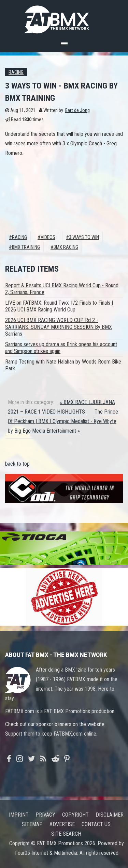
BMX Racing (66, 247)
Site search (66, 834)
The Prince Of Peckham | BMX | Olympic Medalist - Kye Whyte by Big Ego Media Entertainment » (63, 421)
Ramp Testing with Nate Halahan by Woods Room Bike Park (63, 365)
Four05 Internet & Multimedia (46, 853)
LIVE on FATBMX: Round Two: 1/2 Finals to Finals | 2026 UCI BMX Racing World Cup (59, 306)
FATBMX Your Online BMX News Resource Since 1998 (64, 18)
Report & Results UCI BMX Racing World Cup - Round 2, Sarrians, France (62, 289)
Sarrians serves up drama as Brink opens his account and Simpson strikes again (61, 348)
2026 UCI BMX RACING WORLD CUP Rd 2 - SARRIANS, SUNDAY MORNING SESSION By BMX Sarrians (59, 327)
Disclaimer (110, 815)
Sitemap (32, 824)
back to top (17, 464)
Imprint (19, 815)
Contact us (96, 824)
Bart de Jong (77, 110)
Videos (48, 237)
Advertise (62, 824)
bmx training (26, 247)
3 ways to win (84, 237)
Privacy (45, 815)
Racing (16, 72)
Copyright (75, 815)
